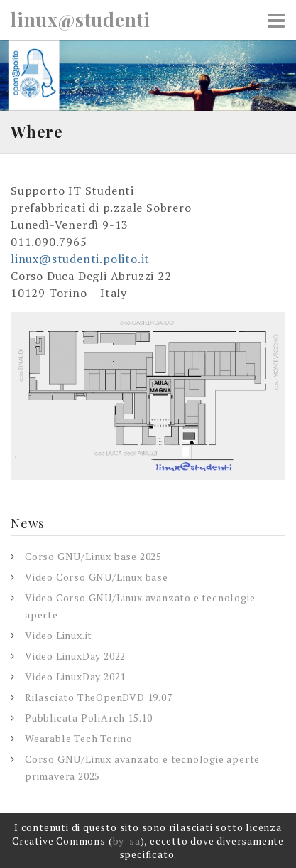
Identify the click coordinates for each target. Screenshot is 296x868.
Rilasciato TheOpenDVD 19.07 (99, 697)
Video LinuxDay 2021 (75, 676)
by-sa (127, 841)
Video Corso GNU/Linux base (97, 577)
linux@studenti (81, 20)
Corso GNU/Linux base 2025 (93, 556)
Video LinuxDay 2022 (75, 656)
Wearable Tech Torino (79, 738)
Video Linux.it (59, 635)
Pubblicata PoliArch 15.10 (89, 718)
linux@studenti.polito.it (80, 259)
